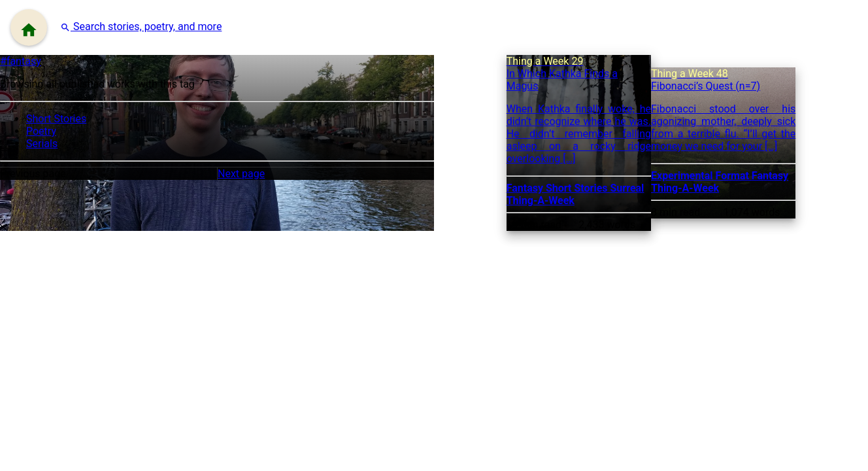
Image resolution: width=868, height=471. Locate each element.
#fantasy (21, 61)
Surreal (627, 188)
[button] (141, 26)
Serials (42, 144)
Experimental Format (701, 176)
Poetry (41, 131)
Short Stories (56, 119)
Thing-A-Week (541, 201)
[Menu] (29, 27)
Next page (241, 174)
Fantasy (526, 188)
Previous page (33, 174)
